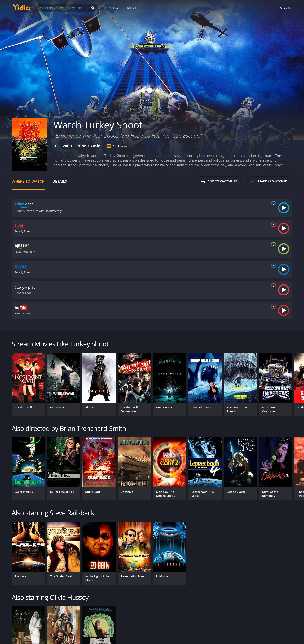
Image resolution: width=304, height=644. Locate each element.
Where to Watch (28, 181)
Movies (133, 8)
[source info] (273, 204)
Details (60, 181)
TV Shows (113, 8)
